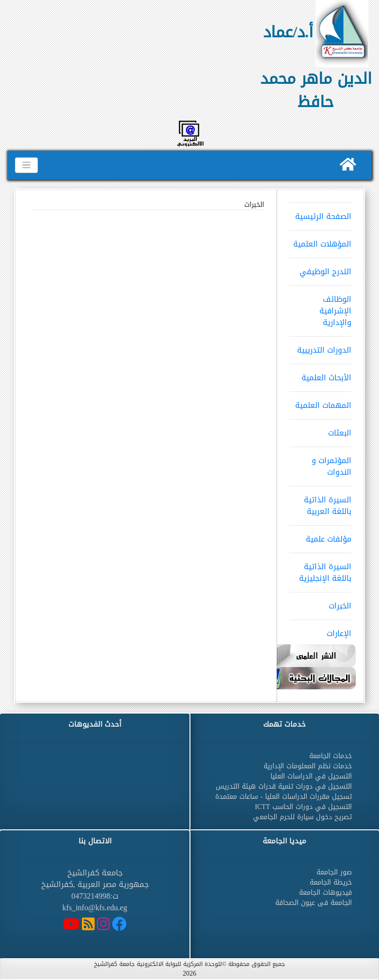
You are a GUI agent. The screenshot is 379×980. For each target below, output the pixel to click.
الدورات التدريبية (320, 347)
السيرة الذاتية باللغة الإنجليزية (320, 569)
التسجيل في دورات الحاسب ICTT (303, 807)
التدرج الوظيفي (320, 268)
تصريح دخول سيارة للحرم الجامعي (302, 817)
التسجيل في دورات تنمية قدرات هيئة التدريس (284, 786)
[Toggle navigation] (26, 165)
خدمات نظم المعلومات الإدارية (308, 766)
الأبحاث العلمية (320, 374)
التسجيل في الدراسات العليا (311, 776)
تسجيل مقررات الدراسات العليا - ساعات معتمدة (284, 797)
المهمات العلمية (320, 402)
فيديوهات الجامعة (325, 893)
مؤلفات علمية (320, 536)
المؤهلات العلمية (320, 241)
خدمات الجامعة (331, 756)
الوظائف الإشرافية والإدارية (320, 308)
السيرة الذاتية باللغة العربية (320, 502)
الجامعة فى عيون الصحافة (314, 903)
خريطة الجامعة (331, 882)
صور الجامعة (334, 872)
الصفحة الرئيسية (320, 213)
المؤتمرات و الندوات (320, 463)
